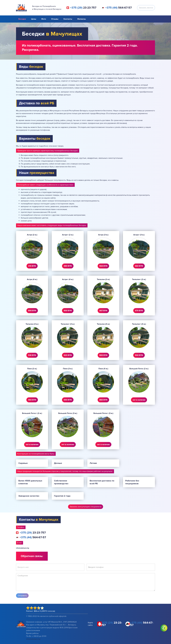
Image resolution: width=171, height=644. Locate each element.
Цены (34, 19)
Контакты (68, 19)
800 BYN (32, 311)
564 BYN (103, 266)
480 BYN (68, 266)
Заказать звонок (146, 8)
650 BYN (68, 400)
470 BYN (139, 311)
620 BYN (68, 355)
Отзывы (55, 19)
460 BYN (32, 400)
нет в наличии (139, 400)
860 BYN (103, 400)
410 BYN (32, 266)
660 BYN (139, 266)
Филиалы (82, 19)
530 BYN (32, 355)
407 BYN (103, 311)
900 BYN (68, 311)
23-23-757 (83, 8)
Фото (44, 19)
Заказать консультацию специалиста (86, 507)
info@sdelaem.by (23, 548)
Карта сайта (90, 624)
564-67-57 (119, 8)
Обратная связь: (32, 556)
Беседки (22, 19)
